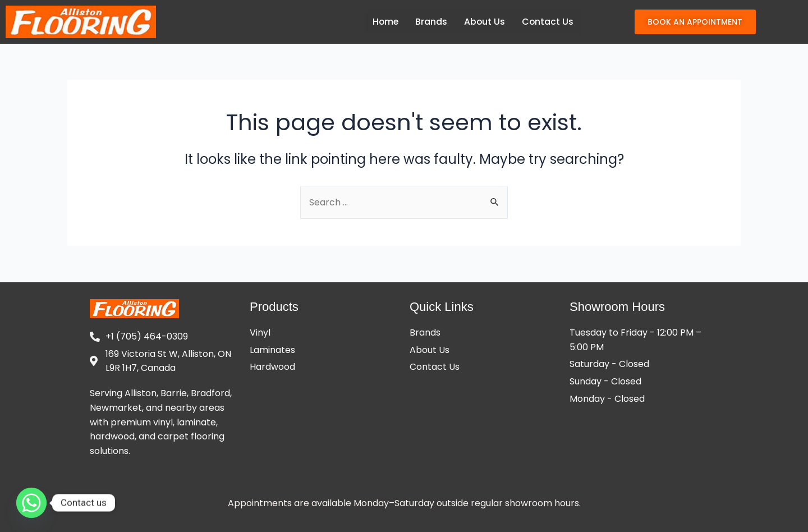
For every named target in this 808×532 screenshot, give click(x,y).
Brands (430, 22)
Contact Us (547, 22)
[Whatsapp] (31, 503)
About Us (484, 22)
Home (384, 22)
